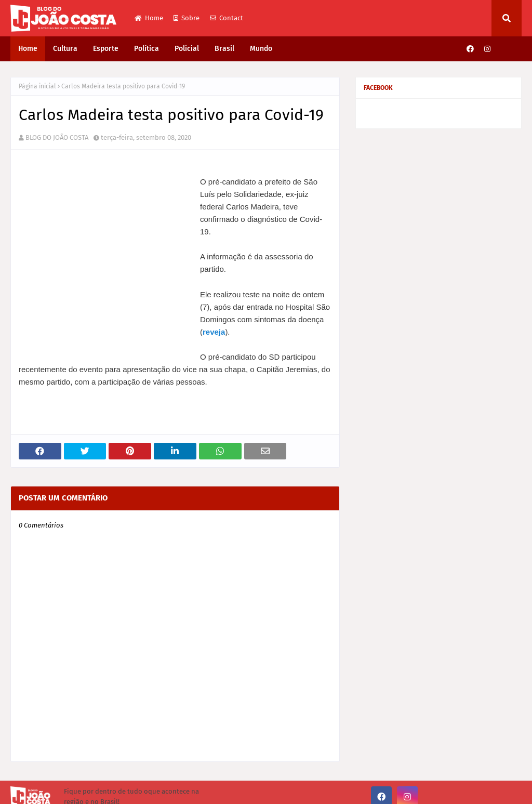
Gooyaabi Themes (196, 790)
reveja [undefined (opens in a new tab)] (104, 307)
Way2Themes (96, 790)
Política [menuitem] (147, 49)
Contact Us (506, 790)
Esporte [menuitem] (106, 49)
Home (149, 18)
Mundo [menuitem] (261, 49)
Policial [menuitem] (187, 49)
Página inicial (37, 86)
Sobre (187, 18)
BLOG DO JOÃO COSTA (57, 137)
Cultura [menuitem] (65, 49)
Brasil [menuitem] (224, 49)
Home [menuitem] (28, 49)
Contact (227, 18)
